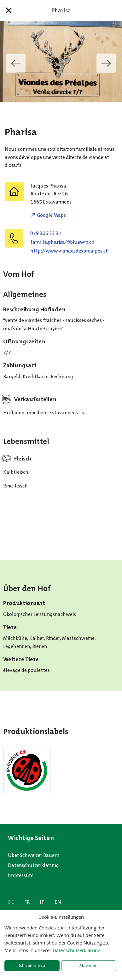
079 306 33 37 (46, 233)
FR (27, 902)
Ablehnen (88, 965)
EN (58, 902)
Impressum (21, 875)
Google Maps (51, 215)
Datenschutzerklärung (33, 865)
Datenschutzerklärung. (77, 950)
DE (11, 902)
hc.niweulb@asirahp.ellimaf (62, 242)
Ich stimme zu (32, 965)
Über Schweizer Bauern (34, 855)
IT (42, 902)
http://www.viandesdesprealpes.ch (70, 251)
